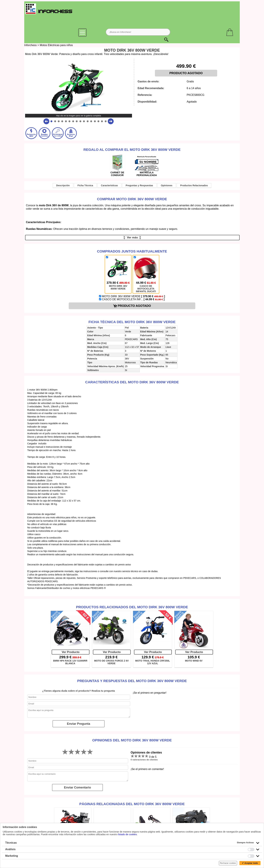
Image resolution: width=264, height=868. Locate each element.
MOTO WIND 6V (194, 661)
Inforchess (30, 45)
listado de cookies (128, 834)
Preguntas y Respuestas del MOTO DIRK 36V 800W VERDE (132, 681)
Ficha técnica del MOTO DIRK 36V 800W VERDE (132, 322)
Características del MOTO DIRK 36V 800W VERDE (132, 382)
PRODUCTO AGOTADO (186, 73)
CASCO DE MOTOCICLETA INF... (132, 299)
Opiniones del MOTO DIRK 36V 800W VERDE (132, 740)
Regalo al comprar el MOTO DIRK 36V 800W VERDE (132, 150)
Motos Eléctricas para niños (56, 45)
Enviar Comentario (77, 787)
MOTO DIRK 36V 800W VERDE (132, 296)
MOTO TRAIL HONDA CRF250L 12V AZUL (153, 662)
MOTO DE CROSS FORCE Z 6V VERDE (111, 662)
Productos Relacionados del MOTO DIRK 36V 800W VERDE (132, 607)
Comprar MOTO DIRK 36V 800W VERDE (132, 199)
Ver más (132, 238)
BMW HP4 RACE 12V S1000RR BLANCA (70, 662)
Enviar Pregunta (78, 724)
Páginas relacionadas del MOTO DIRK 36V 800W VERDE (132, 804)
